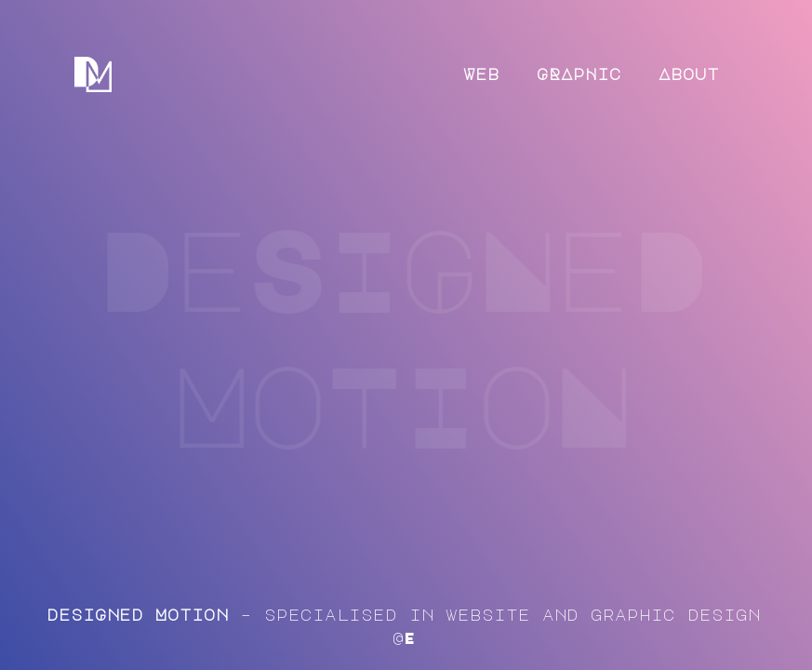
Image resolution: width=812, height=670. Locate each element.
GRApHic (579, 74)
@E (404, 638)
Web (481, 74)
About (689, 74)
